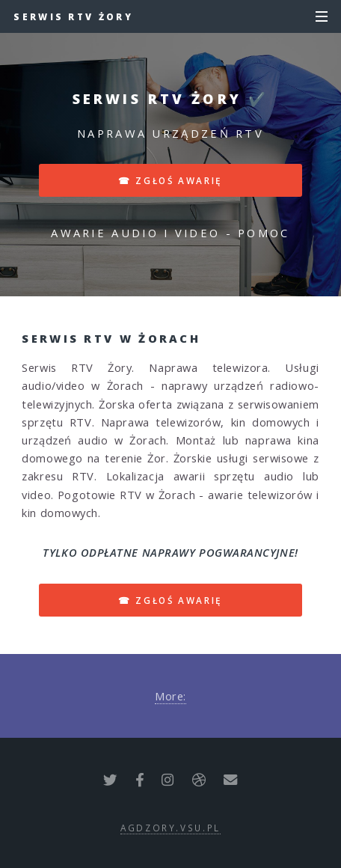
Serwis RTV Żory (73, 16)
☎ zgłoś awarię (170, 180)
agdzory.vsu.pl (170, 828)
